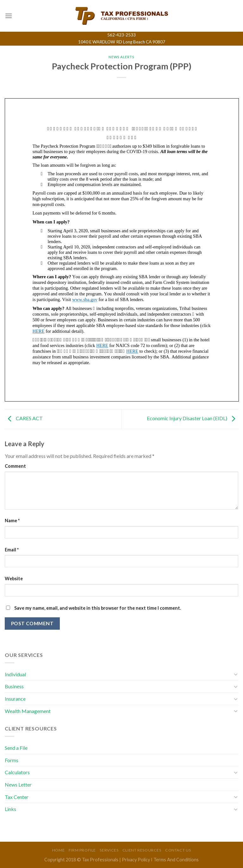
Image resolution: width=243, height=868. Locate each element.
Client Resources (142, 850)
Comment (15, 466)
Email (12, 550)
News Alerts (121, 57)
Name (12, 521)
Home (58, 850)
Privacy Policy (136, 860)
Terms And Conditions (176, 860)
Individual (15, 674)
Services (109, 850)
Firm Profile (82, 850)
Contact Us (178, 850)
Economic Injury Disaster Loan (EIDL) (193, 418)
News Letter (18, 784)
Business (14, 686)
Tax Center (17, 797)
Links (10, 809)
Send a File (16, 748)
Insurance (15, 699)
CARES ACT (24, 418)
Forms (12, 760)
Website (14, 579)
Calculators (17, 772)
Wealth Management (28, 711)
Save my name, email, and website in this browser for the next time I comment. (98, 608)
